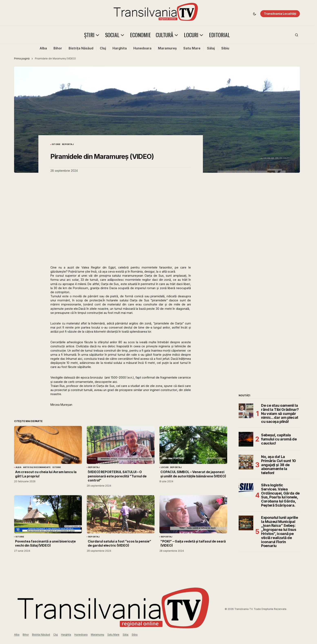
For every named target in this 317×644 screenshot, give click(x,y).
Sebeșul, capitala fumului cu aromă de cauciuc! (279, 439)
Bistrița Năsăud (81, 48)
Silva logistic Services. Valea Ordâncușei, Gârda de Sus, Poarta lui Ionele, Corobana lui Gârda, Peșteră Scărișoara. (280, 495)
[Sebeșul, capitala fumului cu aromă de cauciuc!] (246, 439)
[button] (255, 14)
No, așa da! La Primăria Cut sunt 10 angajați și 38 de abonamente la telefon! (278, 465)
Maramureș (167, 48)
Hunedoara (142, 48)
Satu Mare (192, 48)
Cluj (103, 48)
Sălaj (211, 48)
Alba (43, 48)
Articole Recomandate (37, 467)
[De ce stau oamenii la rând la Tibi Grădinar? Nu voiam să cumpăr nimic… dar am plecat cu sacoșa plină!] (246, 411)
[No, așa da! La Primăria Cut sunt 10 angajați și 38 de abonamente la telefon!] (246, 462)
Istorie (56, 144)
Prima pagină (22, 58)
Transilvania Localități (280, 14)
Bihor (58, 48)
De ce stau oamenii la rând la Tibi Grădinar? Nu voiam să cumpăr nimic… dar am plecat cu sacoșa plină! (280, 414)
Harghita (120, 48)
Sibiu (225, 48)
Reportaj (68, 144)
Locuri (165, 467)
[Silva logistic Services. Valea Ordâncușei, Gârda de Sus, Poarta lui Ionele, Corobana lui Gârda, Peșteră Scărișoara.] (246, 490)
